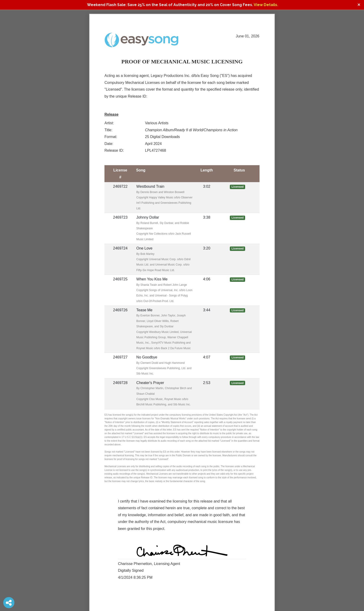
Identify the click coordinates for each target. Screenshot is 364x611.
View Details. (266, 5)
